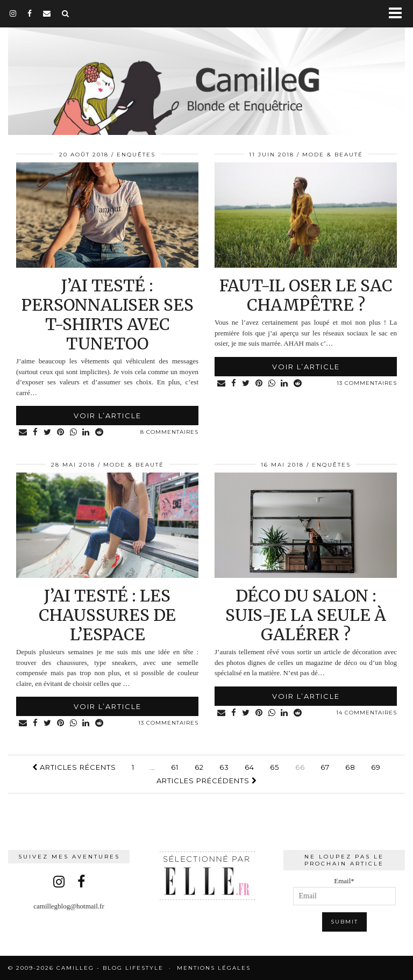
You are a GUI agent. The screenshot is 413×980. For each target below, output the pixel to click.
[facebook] (30, 13)
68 (350, 767)
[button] (399, 14)
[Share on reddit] (100, 432)
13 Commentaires (367, 383)
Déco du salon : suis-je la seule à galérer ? (306, 615)
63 (224, 767)
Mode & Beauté (333, 155)
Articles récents (74, 767)
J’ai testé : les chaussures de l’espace (107, 615)
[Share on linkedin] (87, 432)
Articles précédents (207, 781)
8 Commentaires (169, 432)
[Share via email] (23, 432)
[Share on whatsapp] (74, 432)
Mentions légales (214, 968)
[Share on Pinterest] (61, 432)
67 (325, 767)
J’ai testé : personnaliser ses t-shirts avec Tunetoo (108, 314)
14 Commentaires (366, 713)
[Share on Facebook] (35, 432)
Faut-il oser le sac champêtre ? (306, 295)
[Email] (47, 13)
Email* (344, 891)
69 (376, 767)
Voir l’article (108, 416)
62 (199, 767)
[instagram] (13, 13)
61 (175, 767)
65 (275, 767)
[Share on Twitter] (48, 432)
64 (250, 767)
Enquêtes (136, 155)
